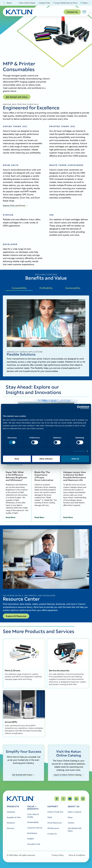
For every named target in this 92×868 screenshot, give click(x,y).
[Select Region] (65, 3)
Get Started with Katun (17, 97)
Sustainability (73, 288)
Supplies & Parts (14, 817)
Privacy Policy (58, 855)
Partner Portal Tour (55, 812)
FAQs (50, 817)
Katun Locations (75, 812)
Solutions (11, 823)
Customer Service (35, 828)
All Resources (53, 828)
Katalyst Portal (44, 3)
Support (53, 806)
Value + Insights (33, 808)
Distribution (32, 833)
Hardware (11, 812)
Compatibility (19, 288)
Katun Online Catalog (26, 3)
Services (10, 828)
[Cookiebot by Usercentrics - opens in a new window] (79, 407)
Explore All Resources (16, 616)
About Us (74, 806)
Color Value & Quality (33, 815)
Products (13, 806)
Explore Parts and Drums (15, 206)
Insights (31, 839)
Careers (71, 823)
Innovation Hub (34, 844)
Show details (79, 451)
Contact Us (72, 12)
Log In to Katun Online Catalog (69, 775)
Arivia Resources (55, 823)
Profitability (46, 288)
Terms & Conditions (77, 855)
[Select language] (85, 3)
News (70, 817)
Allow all (75, 459)
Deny (17, 459)
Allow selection (46, 459)
